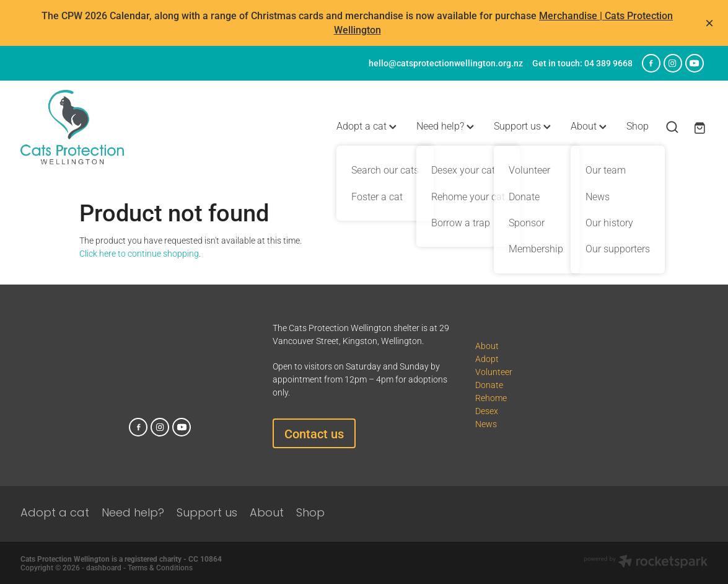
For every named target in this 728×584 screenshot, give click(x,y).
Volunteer (494, 372)
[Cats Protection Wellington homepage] (89, 127)
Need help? (445, 126)
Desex (487, 411)
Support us (522, 126)
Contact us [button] (314, 433)
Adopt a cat (366, 126)
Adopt (487, 359)
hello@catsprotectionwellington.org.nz (446, 63)
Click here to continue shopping (139, 253)
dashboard (104, 567)
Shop (638, 126)
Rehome (491, 398)
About (589, 126)
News (486, 424)
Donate (489, 385)
